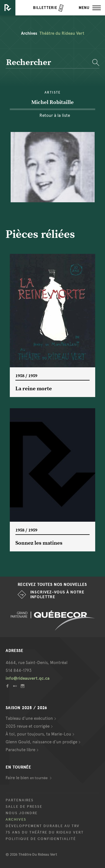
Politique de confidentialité (41, 839)
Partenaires (20, 800)
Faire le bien (27, 778)
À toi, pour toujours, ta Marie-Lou (38, 734)
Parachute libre (20, 750)
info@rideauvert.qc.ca (28, 678)
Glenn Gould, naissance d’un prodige (41, 742)
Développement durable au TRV (43, 826)
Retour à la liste (55, 115)
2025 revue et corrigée (28, 726)
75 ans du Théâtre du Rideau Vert (45, 832)
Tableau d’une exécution (29, 718)
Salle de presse (24, 807)
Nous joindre (22, 813)
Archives (16, 820)
